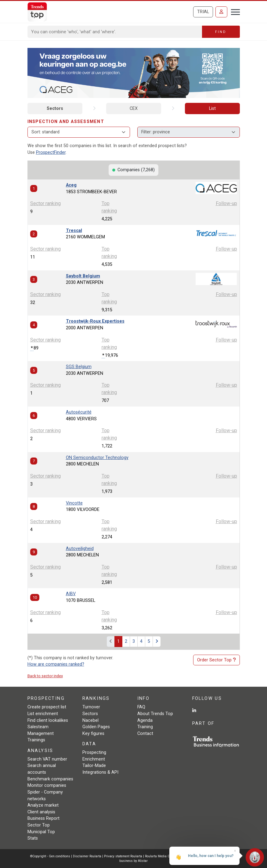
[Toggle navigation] (234, 11)
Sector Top (39, 825)
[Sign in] (221, 12)
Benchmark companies (50, 779)
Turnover (91, 707)
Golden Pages (96, 727)
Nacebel (90, 720)
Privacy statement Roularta (123, 856)
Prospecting (94, 752)
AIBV (71, 594)
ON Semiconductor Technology (97, 458)
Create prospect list (47, 707)
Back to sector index (45, 676)
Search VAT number (47, 759)
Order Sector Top (216, 660)
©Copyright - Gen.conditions (50, 856)
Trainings (36, 740)
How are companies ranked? (56, 664)
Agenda (145, 720)
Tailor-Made (94, 766)
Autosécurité (79, 412)
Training (145, 727)
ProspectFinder (51, 152)
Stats (33, 838)
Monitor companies (47, 785)
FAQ (141, 707)
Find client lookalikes (48, 720)
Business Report (43, 818)
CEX (134, 108)
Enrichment (94, 759)
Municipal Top (41, 832)
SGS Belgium (79, 367)
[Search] (115, 32)
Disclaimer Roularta (87, 856)
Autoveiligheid (80, 549)
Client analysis (41, 812)
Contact (145, 734)
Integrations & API (100, 772)
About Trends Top (155, 714)
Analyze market (43, 805)
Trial (203, 12)
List (212, 108)
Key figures (93, 734)
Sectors (55, 108)
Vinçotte (74, 503)
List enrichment (43, 714)
